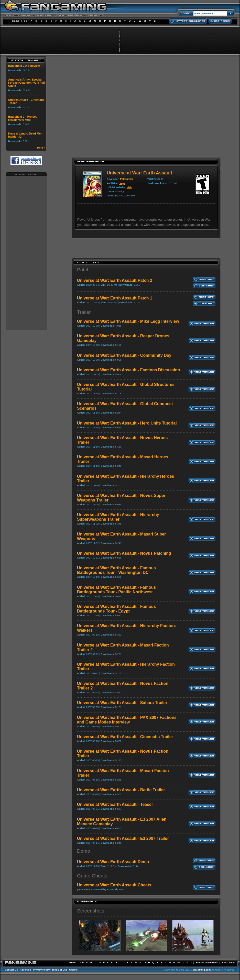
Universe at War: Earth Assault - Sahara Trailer (122, 703)
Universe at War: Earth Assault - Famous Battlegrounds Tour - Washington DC (116, 570)
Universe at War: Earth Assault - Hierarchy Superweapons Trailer (118, 517)
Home (16, 21)
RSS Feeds (228, 962)
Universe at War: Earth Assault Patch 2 (115, 280)
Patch (83, 270)
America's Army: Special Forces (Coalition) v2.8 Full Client (26, 83)
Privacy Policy (41, 970)
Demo (84, 851)
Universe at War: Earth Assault (139, 173)
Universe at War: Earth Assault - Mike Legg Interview (128, 321)
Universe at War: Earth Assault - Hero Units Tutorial (127, 423)
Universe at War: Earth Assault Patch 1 (115, 298)
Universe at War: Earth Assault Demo (113, 862)
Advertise (25, 970)
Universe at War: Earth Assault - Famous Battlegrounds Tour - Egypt (116, 609)
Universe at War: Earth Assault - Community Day (124, 355)
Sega (122, 183)
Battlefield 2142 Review (24, 66)
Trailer (84, 312)
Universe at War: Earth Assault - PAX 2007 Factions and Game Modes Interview (127, 720)
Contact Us (11, 970)
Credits (73, 970)
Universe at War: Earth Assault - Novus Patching (124, 553)
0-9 (26, 21)
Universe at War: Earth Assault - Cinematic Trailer (125, 737)
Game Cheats (92, 876)
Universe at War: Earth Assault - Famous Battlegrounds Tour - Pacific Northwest (116, 590)
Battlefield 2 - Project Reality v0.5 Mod (22, 118)
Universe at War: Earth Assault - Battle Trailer (121, 790)
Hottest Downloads (207, 962)
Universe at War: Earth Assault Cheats (114, 885)
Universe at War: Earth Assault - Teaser (115, 804)
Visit (129, 187)
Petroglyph (126, 179)
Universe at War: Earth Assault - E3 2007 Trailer (123, 838)
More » (41, 148)
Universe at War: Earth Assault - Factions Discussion (128, 370)
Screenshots (91, 911)
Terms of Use (59, 970)
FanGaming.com (201, 970)
